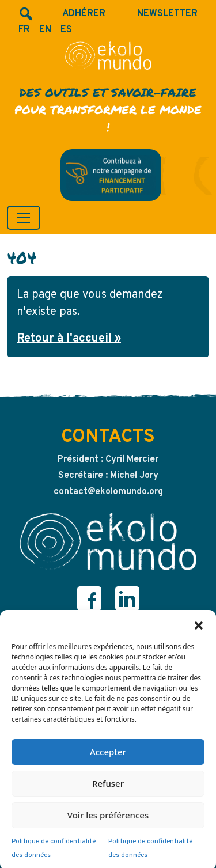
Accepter (108, 760)
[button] (199, 632)
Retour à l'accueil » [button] (69, 339)
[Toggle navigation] (24, 218)
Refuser (108, 792)
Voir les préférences (108, 824)
